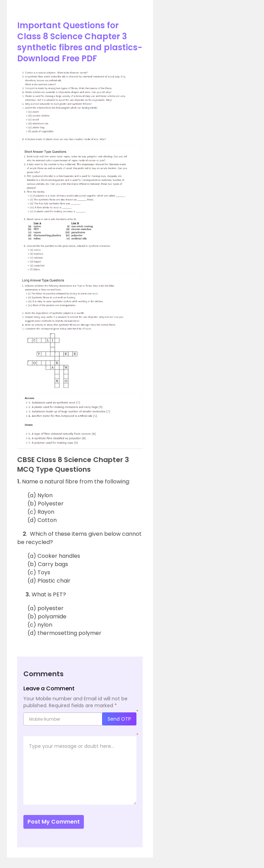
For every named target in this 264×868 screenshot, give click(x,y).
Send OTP (119, 719)
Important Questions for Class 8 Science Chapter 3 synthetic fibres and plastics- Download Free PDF (80, 42)
